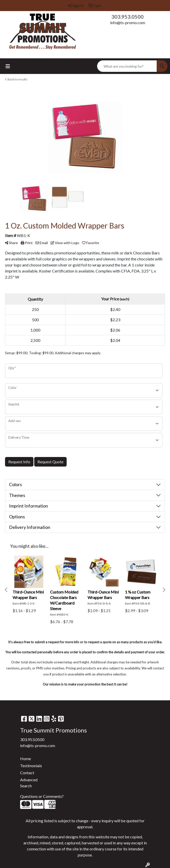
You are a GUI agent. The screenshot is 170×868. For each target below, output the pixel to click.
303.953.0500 (127, 17)
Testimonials (31, 766)
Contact (27, 773)
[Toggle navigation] (8, 66)
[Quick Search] (127, 66)
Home (26, 759)
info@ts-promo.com (128, 22)
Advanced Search (29, 783)
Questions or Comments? (42, 796)
